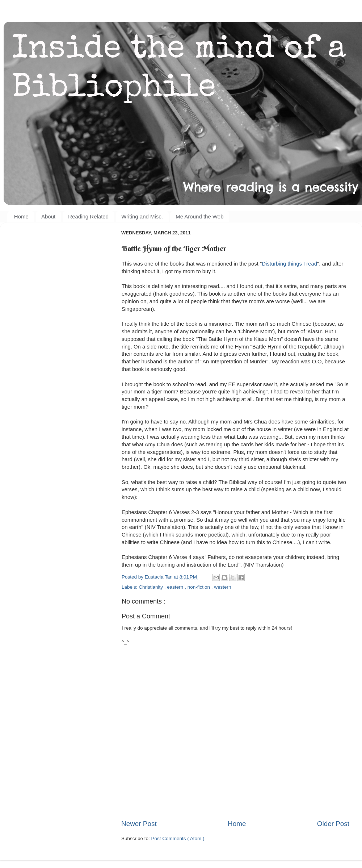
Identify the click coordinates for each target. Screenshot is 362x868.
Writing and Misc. (142, 216)
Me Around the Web (199, 216)
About (48, 216)
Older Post (333, 824)
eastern (176, 587)
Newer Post (139, 824)
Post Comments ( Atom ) (178, 838)
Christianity (151, 587)
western (222, 587)
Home (21, 216)
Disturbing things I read (289, 264)
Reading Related (88, 216)
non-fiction (199, 587)
